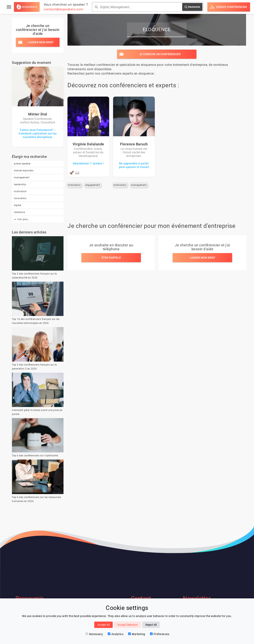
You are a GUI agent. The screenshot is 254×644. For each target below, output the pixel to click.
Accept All (103, 625)
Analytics (116, 634)
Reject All (151, 625)
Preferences (160, 634)
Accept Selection (128, 625)
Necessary (94, 634)
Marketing (137, 634)
